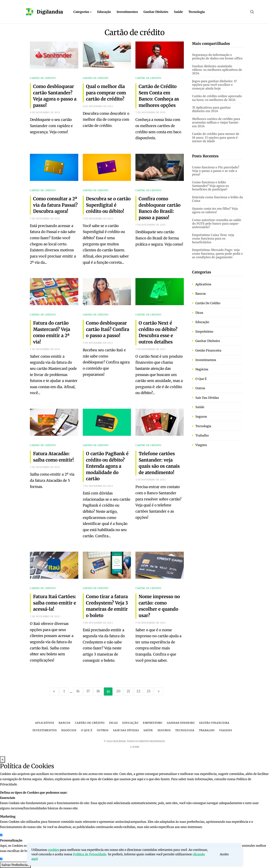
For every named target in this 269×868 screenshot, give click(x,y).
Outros (200, 388)
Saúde (178, 12)
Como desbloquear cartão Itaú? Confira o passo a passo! (108, 329)
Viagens (201, 445)
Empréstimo (204, 332)
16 (78, 691)
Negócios (202, 369)
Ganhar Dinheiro (156, 12)
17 (88, 691)
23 (149, 691)
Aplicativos (203, 284)
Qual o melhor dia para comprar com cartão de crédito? (106, 93)
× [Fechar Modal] (3, 759)
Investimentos (127, 12)
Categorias (82, 12)
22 (138, 691)
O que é (201, 379)
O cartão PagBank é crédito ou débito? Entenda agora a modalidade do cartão (107, 466)
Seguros (201, 417)
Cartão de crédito (208, 303)
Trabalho (202, 435)
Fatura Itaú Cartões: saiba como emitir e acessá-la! (55, 603)
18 (98, 691)
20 (118, 691)
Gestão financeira (208, 350)
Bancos (201, 294)
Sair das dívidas (207, 398)
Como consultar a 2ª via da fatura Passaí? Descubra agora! (55, 205)
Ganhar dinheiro (208, 341)
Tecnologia (197, 12)
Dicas (199, 313)
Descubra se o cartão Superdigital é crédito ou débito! (108, 205)
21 (128, 691)
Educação (104, 12)
